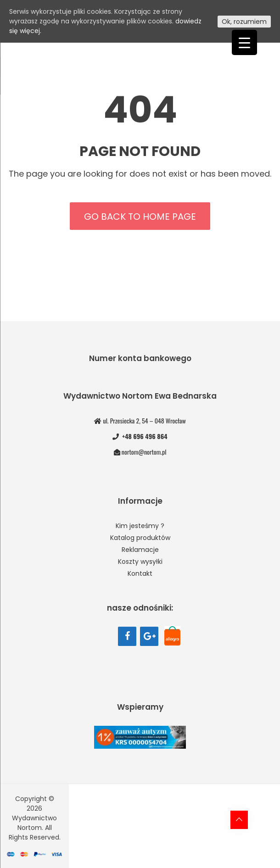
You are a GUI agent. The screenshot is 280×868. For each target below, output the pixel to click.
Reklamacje (140, 550)
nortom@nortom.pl (144, 452)
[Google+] (149, 636)
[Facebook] (127, 636)
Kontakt (140, 573)
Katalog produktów (140, 538)
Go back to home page (140, 217)
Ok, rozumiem (244, 22)
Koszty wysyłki (140, 562)
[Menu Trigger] (244, 42)
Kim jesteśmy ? (140, 526)
